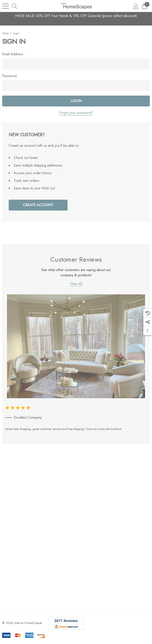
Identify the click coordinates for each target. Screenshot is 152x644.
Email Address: (13, 54)
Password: (10, 76)
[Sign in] (136, 6)
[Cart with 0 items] (145, 6)
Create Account (38, 205)
